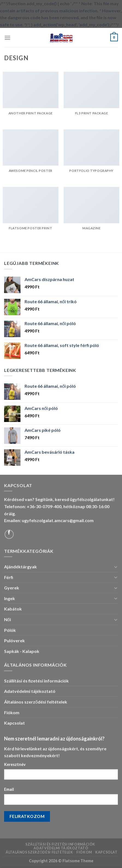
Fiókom (12, 712)
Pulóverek (14, 640)
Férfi (9, 577)
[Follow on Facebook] (9, 534)
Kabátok (13, 609)
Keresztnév (15, 764)
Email (9, 789)
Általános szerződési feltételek (36, 702)
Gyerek (12, 588)
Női (8, 619)
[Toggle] (116, 567)
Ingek (10, 598)
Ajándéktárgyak (20, 567)
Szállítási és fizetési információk (36, 681)
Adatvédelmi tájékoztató (30, 691)
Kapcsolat (14, 723)
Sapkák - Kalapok (22, 651)
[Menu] (7, 38)
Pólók (10, 630)
